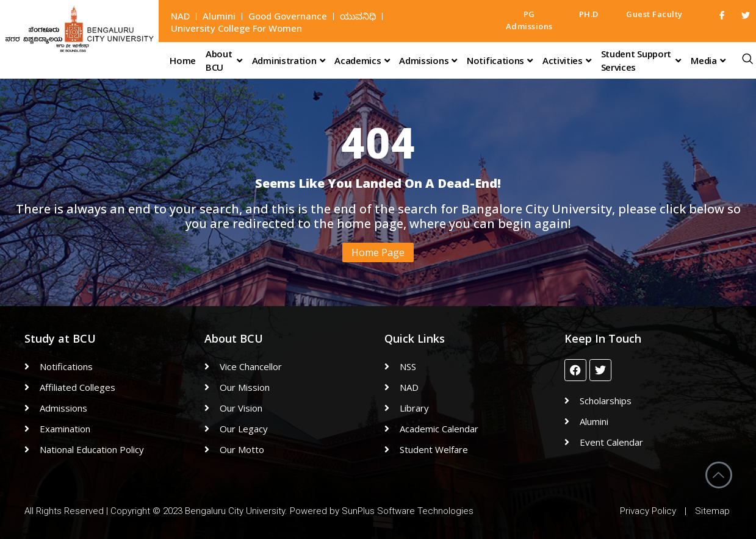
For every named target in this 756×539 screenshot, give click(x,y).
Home (183, 60)
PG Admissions (529, 20)
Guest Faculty (654, 14)
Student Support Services (641, 60)
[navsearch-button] (747, 57)
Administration (289, 60)
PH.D (589, 14)
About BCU (224, 60)
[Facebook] (717, 15)
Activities (567, 60)
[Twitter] (741, 15)
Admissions (428, 60)
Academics (362, 60)
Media (708, 60)
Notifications (500, 60)
